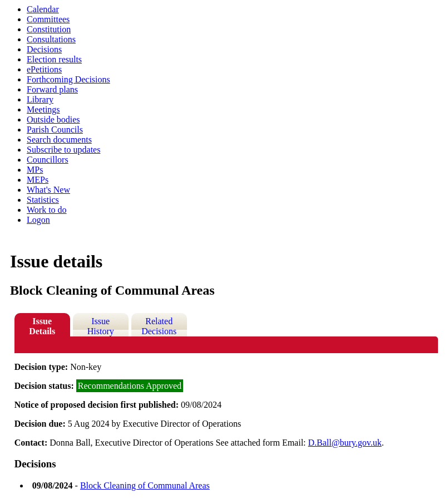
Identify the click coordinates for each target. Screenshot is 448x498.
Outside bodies (53, 119)
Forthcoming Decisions (68, 79)
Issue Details (42, 326)
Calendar (43, 9)
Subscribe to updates (63, 150)
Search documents (59, 140)
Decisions (44, 49)
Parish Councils (55, 130)
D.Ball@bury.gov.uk (345, 443)
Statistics (43, 200)
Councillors (48, 160)
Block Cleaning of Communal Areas (145, 485)
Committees (48, 19)
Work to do (47, 210)
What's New (48, 190)
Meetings (43, 109)
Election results (54, 59)
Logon (38, 220)
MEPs (38, 180)
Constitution (49, 29)
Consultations (51, 39)
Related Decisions (159, 326)
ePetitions (44, 69)
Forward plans (52, 89)
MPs (35, 170)
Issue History (101, 326)
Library (40, 99)
